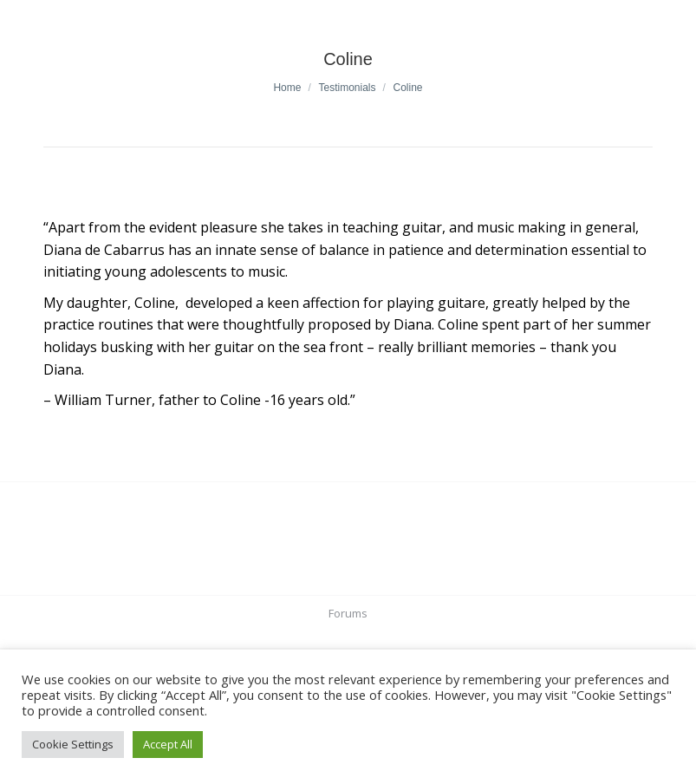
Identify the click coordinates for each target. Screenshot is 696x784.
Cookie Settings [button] (73, 744)
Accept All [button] (168, 744)
